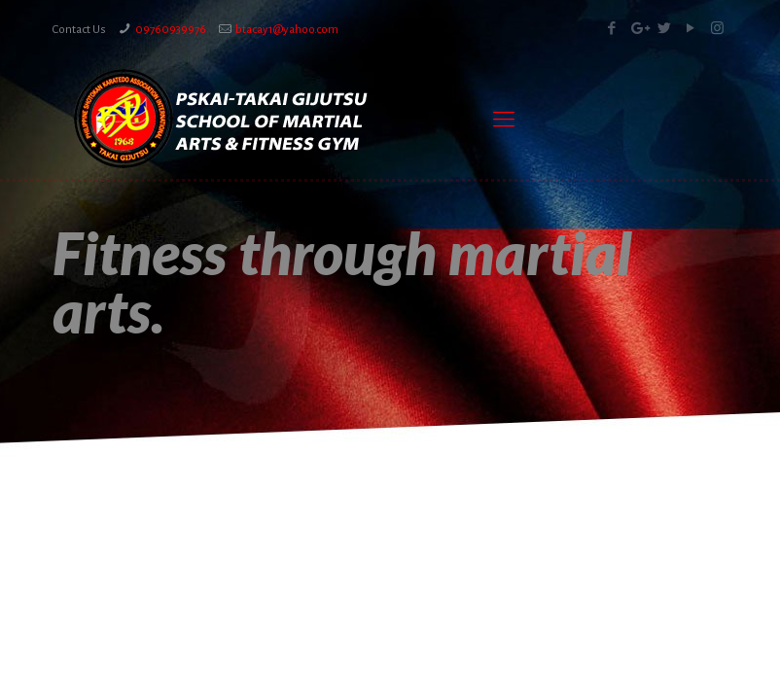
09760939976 (171, 30)
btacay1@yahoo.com (287, 30)
